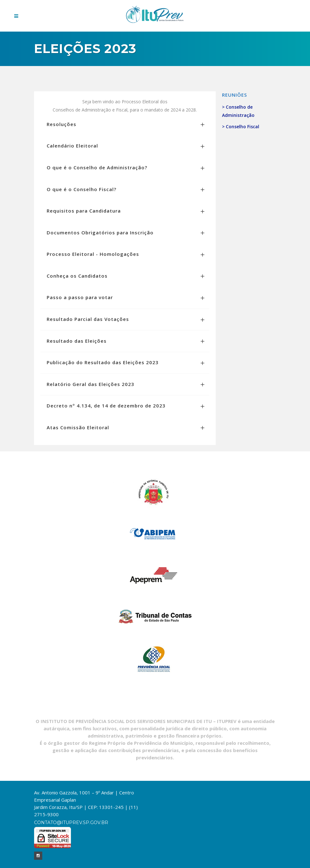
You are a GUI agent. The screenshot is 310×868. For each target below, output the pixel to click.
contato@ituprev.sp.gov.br (71, 823)
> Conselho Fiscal (241, 127)
